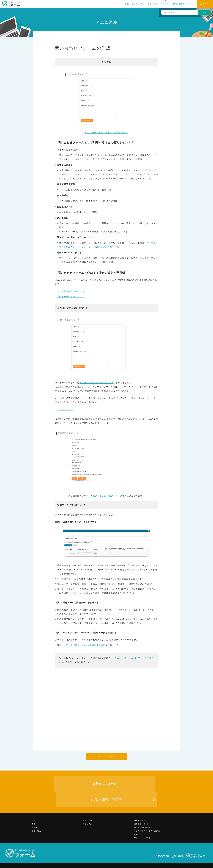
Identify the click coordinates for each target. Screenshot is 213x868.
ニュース (192, 4)
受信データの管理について (71, 296)
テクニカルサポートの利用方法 (147, 815)
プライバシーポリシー (143, 822)
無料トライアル (141, 805)
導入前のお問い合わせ (143, 812)
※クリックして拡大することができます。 (106, 103)
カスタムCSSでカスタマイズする (97, 383)
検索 (204, 12)
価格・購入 (152, 4)
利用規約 (138, 819)
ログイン (205, 4)
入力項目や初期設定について (72, 291)
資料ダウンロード (142, 808)
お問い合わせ (179, 4)
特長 (127, 4)
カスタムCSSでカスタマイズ (108, 496)
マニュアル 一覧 (106, 756)
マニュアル (165, 4)
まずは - (158, 784)
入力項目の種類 (65, 409)
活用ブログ (88, 805)
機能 (143, 4)
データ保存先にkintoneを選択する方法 (86, 645)
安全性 (135, 4)
